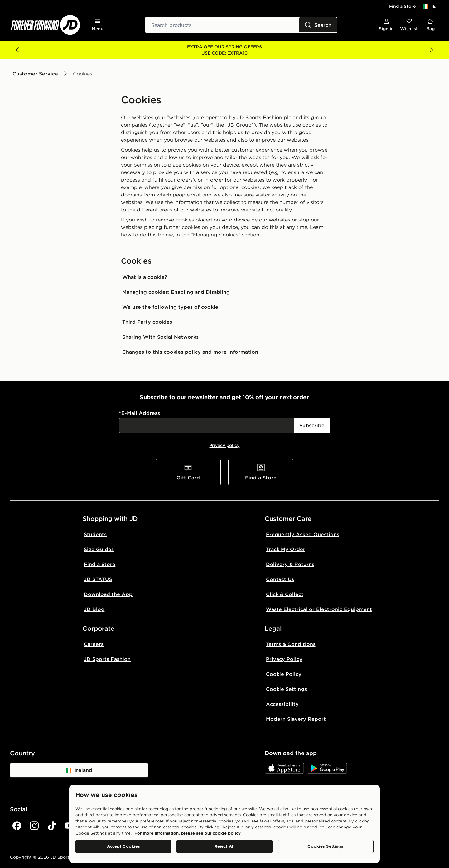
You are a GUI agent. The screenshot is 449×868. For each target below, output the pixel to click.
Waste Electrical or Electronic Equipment (319, 609)
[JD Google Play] (327, 768)
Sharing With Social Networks (160, 337)
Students (95, 534)
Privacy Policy (284, 659)
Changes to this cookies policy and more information (190, 352)
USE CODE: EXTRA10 (224, 53)
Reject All (224, 846)
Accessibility (282, 704)
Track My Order (286, 549)
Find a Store (402, 6)
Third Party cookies (147, 322)
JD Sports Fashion (107, 659)
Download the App (108, 594)
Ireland (79, 770)
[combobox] (241, 25)
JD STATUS (98, 579)
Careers (94, 644)
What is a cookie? (145, 277)
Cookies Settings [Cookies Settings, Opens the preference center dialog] (325, 846)
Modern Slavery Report (296, 719)
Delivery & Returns (290, 564)
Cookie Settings (286, 689)
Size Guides (99, 549)
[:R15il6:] (207, 425)
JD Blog (94, 609)
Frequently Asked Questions (303, 534)
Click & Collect (285, 594)
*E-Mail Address (140, 413)
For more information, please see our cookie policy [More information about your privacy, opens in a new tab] (188, 833)
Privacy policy (224, 445)
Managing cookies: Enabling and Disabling (176, 292)
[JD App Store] (284, 768)
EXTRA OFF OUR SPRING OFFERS (224, 47)
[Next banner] (432, 50)
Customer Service (35, 74)
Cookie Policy (284, 674)
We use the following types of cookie (170, 307)
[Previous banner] (17, 50)
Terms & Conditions (291, 644)
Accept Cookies (124, 846)
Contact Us (280, 579)
